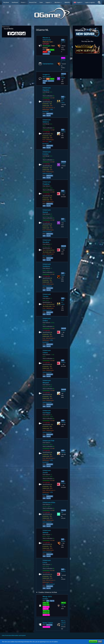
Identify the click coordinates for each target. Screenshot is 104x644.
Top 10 (48, 116)
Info (49, 52)
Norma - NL (46, 613)
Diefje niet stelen (63, 101)
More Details (93, 642)
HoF (44, 116)
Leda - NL (46, 609)
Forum (52, 50)
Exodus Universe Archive (48, 592)
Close (100, 642)
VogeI (63, 605)
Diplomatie (50, 114)
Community (46, 54)
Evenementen (48, 64)
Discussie (51, 81)
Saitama (63, 132)
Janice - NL (46, 605)
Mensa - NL (46, 611)
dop (62, 512)
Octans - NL (46, 615)
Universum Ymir (48, 441)
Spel (48, 50)
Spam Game (46, 627)
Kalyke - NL (46, 607)
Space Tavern (48, 623)
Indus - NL (46, 603)
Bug (44, 83)
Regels (45, 52)
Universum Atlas (49, 502)
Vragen (45, 81)
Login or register (90, 2)
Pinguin (63, 275)
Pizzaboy (63, 164)
